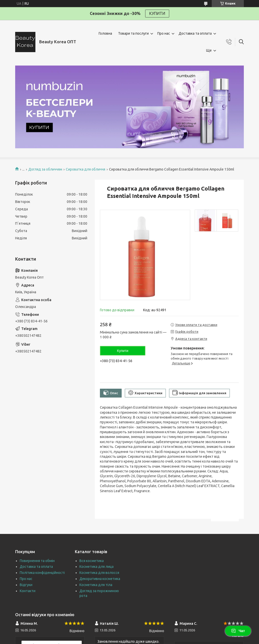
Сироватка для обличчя (85, 169)
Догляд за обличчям (45, 169)
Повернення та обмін (37, 561)
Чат (238, 631)
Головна (105, 33)
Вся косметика (92, 561)
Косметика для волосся (99, 573)
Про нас (164, 33)
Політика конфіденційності (42, 573)
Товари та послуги (133, 33)
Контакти (28, 591)
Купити (123, 351)
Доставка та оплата (195, 33)
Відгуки (26, 585)
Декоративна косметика (100, 579)
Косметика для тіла (96, 585)
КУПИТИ (157, 13)
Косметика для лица (96, 567)
